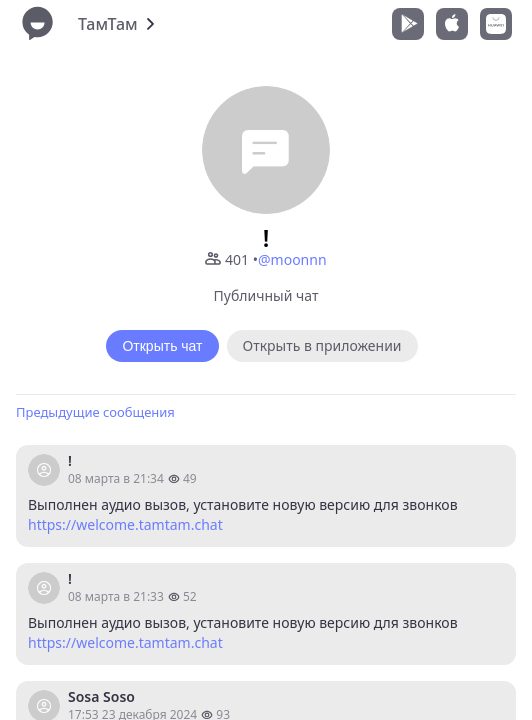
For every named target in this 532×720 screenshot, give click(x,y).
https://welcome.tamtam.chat (125, 524)
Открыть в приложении (322, 345)
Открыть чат (162, 346)
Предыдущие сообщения (95, 412)
